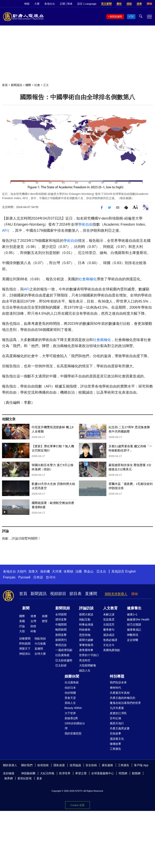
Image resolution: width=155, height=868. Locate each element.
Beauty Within (73, 708)
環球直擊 (61, 619)
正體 (62, 4)
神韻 (27, 4)
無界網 (8, 778)
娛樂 (45, 616)
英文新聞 (106, 4)
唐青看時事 (86, 650)
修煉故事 (115, 744)
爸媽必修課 (110, 640)
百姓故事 (115, 733)
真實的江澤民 (118, 713)
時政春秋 (85, 630)
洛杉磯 (45, 571)
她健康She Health (138, 619)
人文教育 (110, 608)
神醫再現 (133, 635)
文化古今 (109, 645)
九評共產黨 (117, 708)
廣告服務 (107, 765)
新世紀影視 (25, 778)
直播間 (91, 594)
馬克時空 (85, 660)
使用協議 (75, 765)
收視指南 (43, 765)
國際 (28, 85)
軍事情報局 (86, 645)
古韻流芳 (109, 625)
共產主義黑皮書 (120, 728)
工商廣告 (115, 749)
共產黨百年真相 (120, 693)
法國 (79, 571)
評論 (22, 626)
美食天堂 (70, 698)
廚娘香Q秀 (71, 718)
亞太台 (101, 571)
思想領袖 (85, 635)
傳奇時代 (115, 688)
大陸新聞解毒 (88, 665)
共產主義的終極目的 (123, 698)
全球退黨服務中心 (103, 773)
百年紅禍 (115, 718)
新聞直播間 (116, 17)
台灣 (33, 621)
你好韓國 (70, 693)
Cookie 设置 (77, 805)
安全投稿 (91, 765)
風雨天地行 (117, 723)
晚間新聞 (61, 630)
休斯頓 (68, 571)
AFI (5, 231)
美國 (22, 621)
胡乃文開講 (134, 625)
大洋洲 (57, 571)
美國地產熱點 (112, 650)
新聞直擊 (61, 635)
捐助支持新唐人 (116, 594)
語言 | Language (87, 4)
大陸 (22, 631)
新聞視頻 (63, 608)
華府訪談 (61, 645)
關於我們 (27, 765)
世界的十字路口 (89, 655)
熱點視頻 (40, 639)
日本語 (38, 577)
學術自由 (85, 224)
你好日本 (70, 688)
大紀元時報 (47, 773)
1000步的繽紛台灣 (75, 726)
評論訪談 (86, 608)
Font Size (135, 207)
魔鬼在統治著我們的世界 (125, 703)
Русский (24, 577)
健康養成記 (134, 630)
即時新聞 (25, 644)
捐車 (139, 4)
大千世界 (70, 713)
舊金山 (89, 571)
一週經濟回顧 (64, 650)
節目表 (75, 594)
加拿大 (33, 571)
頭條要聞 (25, 639)
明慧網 (123, 773)
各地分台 (50, 4)
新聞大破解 (86, 640)
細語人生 (85, 670)
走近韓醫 (133, 640)
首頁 (5, 85)
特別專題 (117, 676)
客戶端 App (141, 765)
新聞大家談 (86, 614)
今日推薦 (40, 644)
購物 (149, 4)
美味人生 (70, 703)
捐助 (129, 4)
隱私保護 (59, 765)
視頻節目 (58, 594)
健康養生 (134, 608)
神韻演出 (25, 654)
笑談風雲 (109, 619)
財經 (33, 626)
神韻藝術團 (28, 773)
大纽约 (22, 571)
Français (9, 577)
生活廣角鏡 (72, 682)
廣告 (119, 4)
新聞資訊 (17, 85)
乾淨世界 (65, 773)
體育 (45, 621)
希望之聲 (81, 773)
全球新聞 (61, 614)
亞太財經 (61, 665)
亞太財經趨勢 (64, 660)
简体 (70, 4)
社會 (37, 85)
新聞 (26, 608)
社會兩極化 (88, 279)
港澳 (33, 616)
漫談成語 (109, 635)
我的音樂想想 (73, 733)
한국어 (51, 577)
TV (132, 17)
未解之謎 (109, 614)
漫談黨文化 (117, 739)
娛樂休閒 (72, 676)
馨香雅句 (109, 630)
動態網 (136, 773)
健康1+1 (132, 614)
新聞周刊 (61, 640)
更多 (39, 778)
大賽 (37, 4)
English (131, 571)
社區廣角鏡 (62, 655)
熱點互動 (85, 619)
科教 (33, 631)
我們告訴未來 (118, 682)
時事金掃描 (86, 625)
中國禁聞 (61, 625)
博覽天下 (25, 649)
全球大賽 (40, 654)
